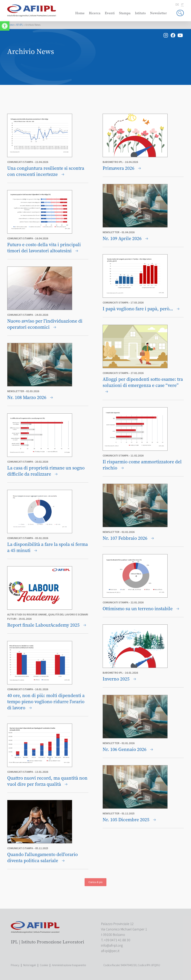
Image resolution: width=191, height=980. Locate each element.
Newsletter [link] (158, 13)
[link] (5, 26)
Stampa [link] (125, 13)
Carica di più (96, 882)
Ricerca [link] (95, 13)
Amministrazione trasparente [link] (69, 965)
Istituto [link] (140, 13)
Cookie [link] (44, 965)
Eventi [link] (110, 13)
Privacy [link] (15, 965)
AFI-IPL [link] (19, 25)
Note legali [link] (30, 965)
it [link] (182, 5)
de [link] (177, 5)
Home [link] (80, 13)
